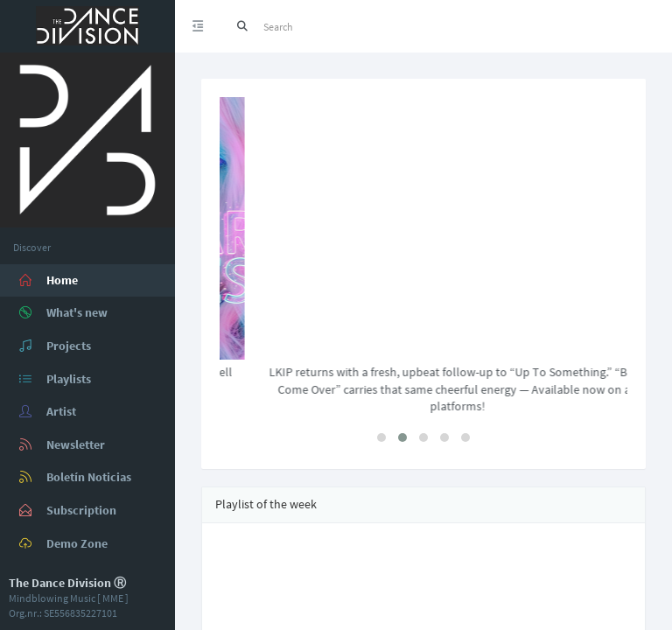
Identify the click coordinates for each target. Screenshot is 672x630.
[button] (381, 437)
